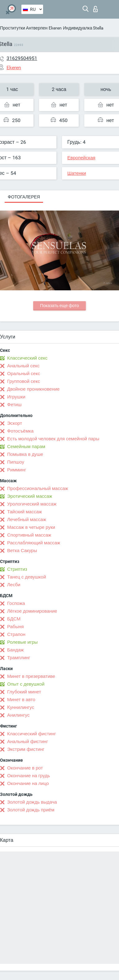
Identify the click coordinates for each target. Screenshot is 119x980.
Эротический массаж (30, 496)
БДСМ (14, 619)
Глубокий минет (24, 692)
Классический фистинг (31, 734)
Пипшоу (16, 462)
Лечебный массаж (27, 519)
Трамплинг (19, 658)
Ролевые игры (22, 642)
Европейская (81, 158)
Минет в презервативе (31, 676)
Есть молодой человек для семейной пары (53, 439)
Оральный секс (24, 374)
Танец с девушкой (26, 577)
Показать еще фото (59, 306)
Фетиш (14, 405)
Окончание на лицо (28, 783)
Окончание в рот (25, 768)
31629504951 (22, 58)
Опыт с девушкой (26, 684)
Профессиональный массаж (38, 488)
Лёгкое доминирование (32, 611)
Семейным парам (26, 447)
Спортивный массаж (29, 535)
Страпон (16, 634)
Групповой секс (24, 381)
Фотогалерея (24, 197)
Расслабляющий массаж (34, 543)
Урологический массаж (32, 504)
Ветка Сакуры (22, 551)
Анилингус (18, 715)
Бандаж (15, 650)
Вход (95, 9)
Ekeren (55, 28)
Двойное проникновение (33, 389)
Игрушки (16, 397)
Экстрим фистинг (26, 749)
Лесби (14, 585)
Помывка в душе (25, 454)
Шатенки (77, 173)
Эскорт (15, 423)
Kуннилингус (21, 707)
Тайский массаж (24, 512)
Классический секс (27, 358)
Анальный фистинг (28, 742)
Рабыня (15, 627)
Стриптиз (17, 569)
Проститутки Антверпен (24, 28)
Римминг (17, 470)
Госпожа (16, 603)
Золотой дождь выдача (32, 802)
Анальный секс (23, 366)
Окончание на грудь (29, 776)
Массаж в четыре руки (31, 527)
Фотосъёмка (20, 431)
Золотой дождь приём (31, 810)
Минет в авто (21, 700)
